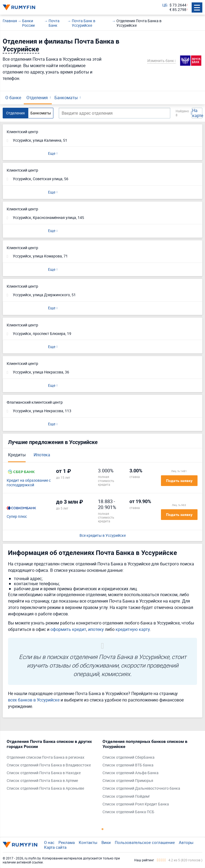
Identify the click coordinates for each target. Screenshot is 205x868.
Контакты (88, 842)
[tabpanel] (52, 766)
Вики (106, 842)
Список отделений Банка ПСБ (128, 812)
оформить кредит (68, 629)
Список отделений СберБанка (129, 757)
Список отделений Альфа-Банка (131, 773)
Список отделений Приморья (128, 781)
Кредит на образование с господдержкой (29, 483)
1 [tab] (102, 829)
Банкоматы (66, 98)
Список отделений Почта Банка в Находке (44, 773)
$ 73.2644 (178, 5)
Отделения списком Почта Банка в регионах (46, 757)
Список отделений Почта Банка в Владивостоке (49, 765)
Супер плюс (17, 517)
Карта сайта (55, 847)
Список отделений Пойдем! (126, 796)
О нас (49, 842)
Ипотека (42, 455)
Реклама (67, 842)
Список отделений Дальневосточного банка (141, 788)
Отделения (37, 98)
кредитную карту (133, 629)
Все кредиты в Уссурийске (103, 536)
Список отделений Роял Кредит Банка (136, 804)
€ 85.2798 (178, 10)
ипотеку (96, 629)
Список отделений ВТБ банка (128, 765)
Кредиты (17, 455)
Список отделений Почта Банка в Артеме (42, 781)
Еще (52, 153)
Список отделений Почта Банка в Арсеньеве (45, 788)
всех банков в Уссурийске (34, 700)
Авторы (186, 842)
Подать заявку (179, 481)
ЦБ (165, 5)
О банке (13, 98)
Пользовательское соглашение (145, 842)
